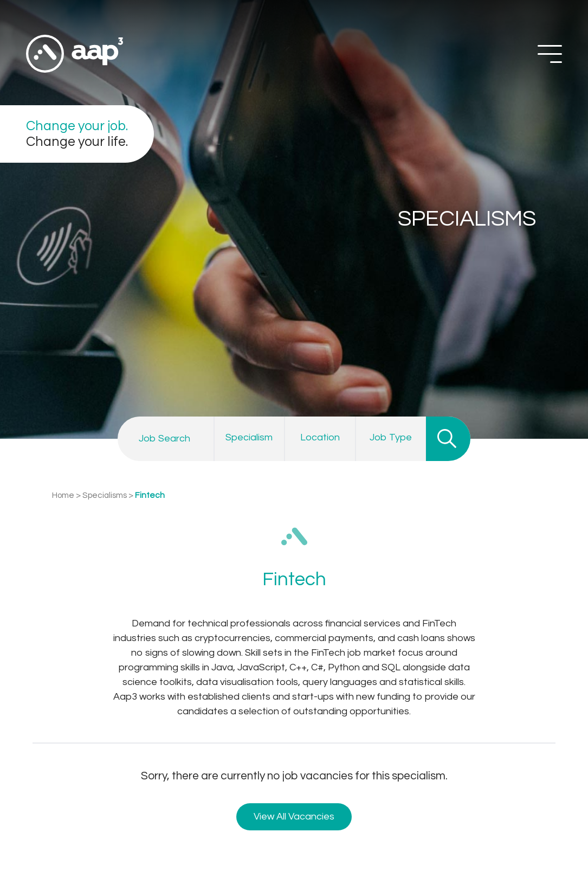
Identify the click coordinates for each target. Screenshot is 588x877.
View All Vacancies (294, 817)
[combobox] (250, 438)
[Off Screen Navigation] (550, 54)
